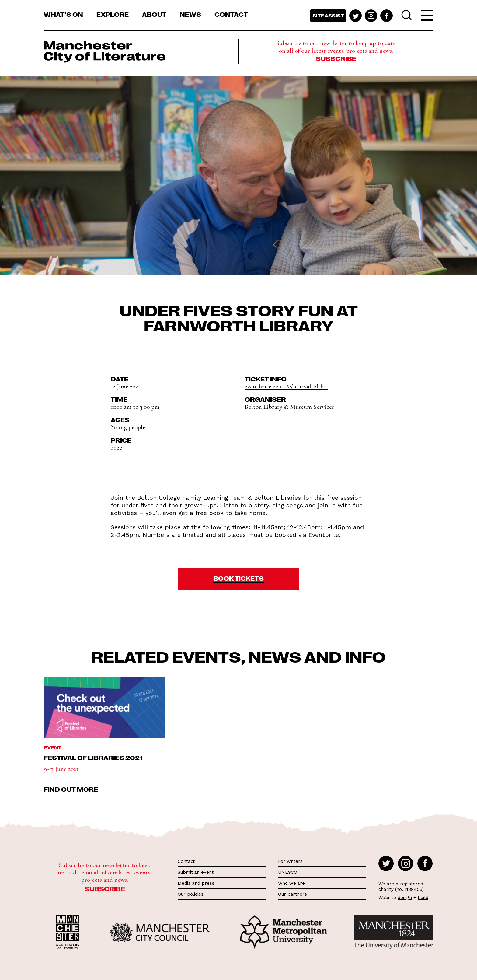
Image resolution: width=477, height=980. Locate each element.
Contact (231, 14)
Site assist (328, 16)
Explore (113, 14)
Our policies (191, 894)
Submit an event (196, 872)
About (154, 14)
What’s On (63, 14)
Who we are (291, 883)
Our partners (292, 894)
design (405, 898)
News (190, 14)
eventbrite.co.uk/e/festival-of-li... (286, 386)
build (423, 898)
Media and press (196, 883)
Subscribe (336, 58)
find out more (71, 789)
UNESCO (287, 872)
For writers (290, 861)
